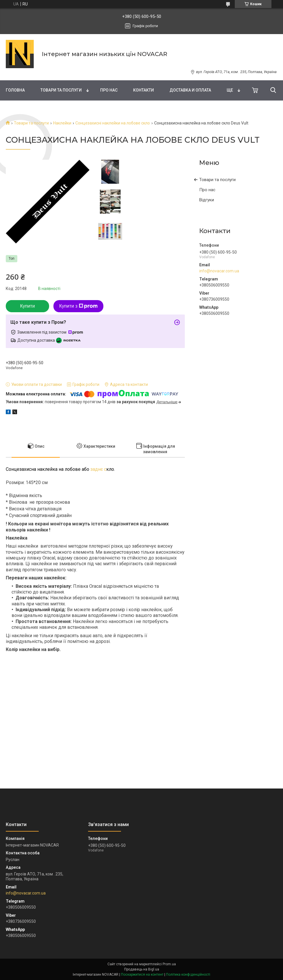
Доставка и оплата (190, 90)
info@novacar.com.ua (219, 271)
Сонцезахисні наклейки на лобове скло (113, 123)
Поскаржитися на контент (142, 975)
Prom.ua (169, 964)
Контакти (144, 90)
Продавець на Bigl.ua (142, 969)
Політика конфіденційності (188, 975)
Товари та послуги (61, 90)
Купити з (78, 306)
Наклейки (62, 123)
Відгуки (207, 200)
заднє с (98, 469)
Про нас (109, 90)
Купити (27, 306)
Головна (15, 90)
